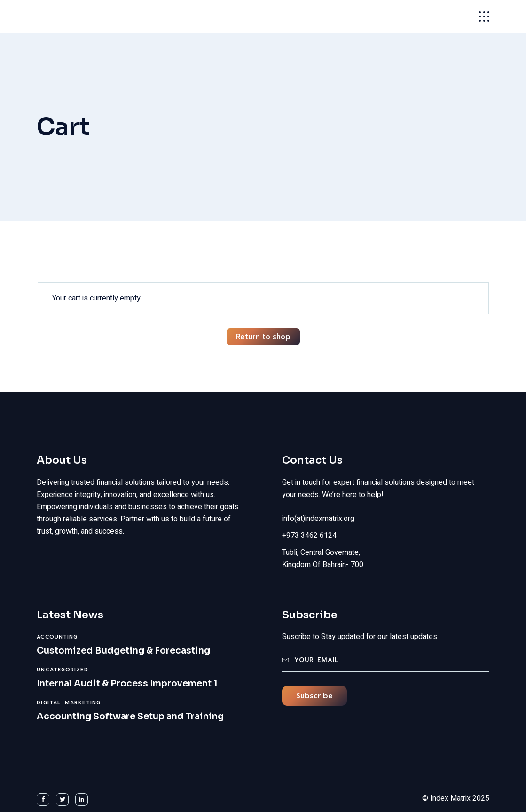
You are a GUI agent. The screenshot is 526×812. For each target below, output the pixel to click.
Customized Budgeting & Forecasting (123, 651)
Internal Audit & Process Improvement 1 (127, 684)
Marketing (83, 703)
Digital (49, 703)
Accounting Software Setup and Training (130, 717)
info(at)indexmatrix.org (318, 519)
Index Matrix (80, 16)
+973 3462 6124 (309, 536)
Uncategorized (62, 670)
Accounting (57, 637)
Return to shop (263, 337)
